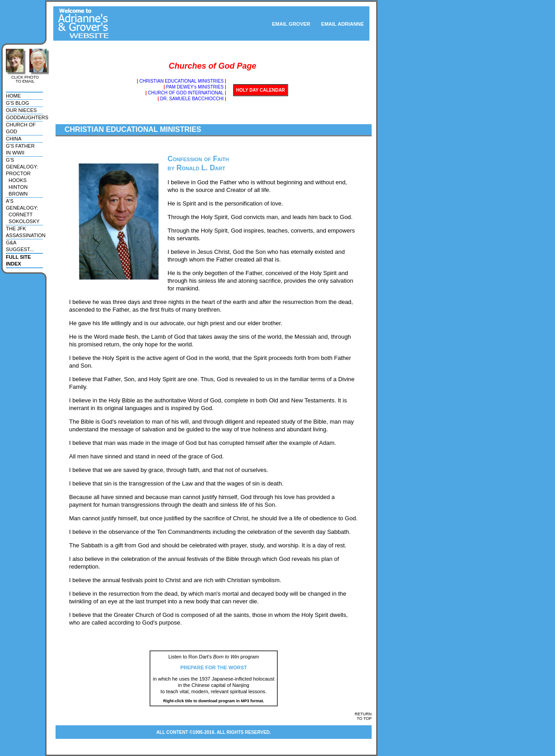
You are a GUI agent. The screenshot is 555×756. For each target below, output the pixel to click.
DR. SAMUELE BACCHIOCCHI (192, 99)
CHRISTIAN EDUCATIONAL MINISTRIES (181, 81)
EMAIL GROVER (291, 24)
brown (17, 194)
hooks (16, 180)
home (13, 96)
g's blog (18, 103)
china (14, 139)
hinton (17, 187)
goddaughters (27, 117)
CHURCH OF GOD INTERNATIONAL (186, 93)
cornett (19, 215)
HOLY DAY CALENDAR (261, 90)
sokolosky (23, 221)
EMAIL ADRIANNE (345, 24)
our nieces (21, 110)
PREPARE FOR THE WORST (214, 667)
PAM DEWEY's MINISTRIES (195, 87)
